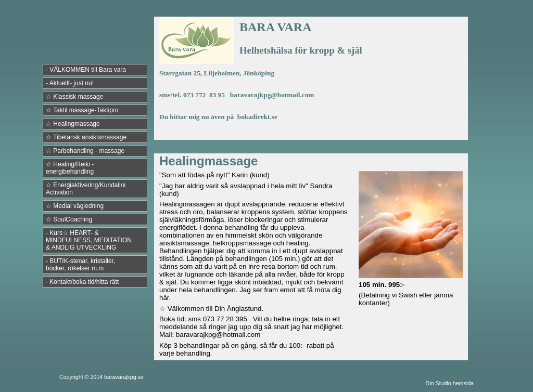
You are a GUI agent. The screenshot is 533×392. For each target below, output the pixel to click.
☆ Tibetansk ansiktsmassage (86, 137)
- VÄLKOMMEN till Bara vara (86, 70)
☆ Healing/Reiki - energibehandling (70, 168)
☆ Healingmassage (73, 124)
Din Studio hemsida (450, 383)
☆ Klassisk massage (74, 97)
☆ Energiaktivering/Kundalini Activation (86, 189)
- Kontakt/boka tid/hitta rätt (82, 282)
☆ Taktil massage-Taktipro (82, 110)
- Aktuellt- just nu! (70, 83)
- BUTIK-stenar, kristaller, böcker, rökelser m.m (80, 265)
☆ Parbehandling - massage (85, 151)
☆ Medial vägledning (75, 206)
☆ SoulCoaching (69, 219)
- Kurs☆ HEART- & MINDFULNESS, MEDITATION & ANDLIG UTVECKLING (89, 240)
